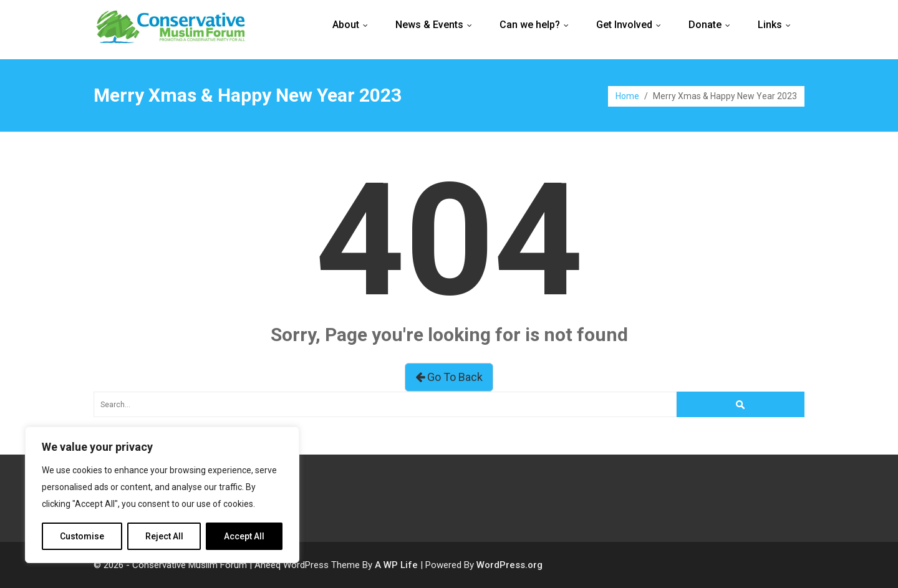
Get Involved (631, 25)
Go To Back (449, 377)
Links (777, 25)
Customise (82, 536)
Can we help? (537, 25)
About (353, 25)
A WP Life (396, 565)
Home (627, 96)
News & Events (437, 25)
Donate (712, 25)
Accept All (244, 536)
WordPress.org (509, 565)
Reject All (164, 536)
